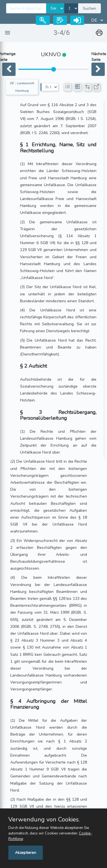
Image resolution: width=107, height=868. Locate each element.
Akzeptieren (26, 853)
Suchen (89, 8)
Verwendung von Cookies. (44, 820)
